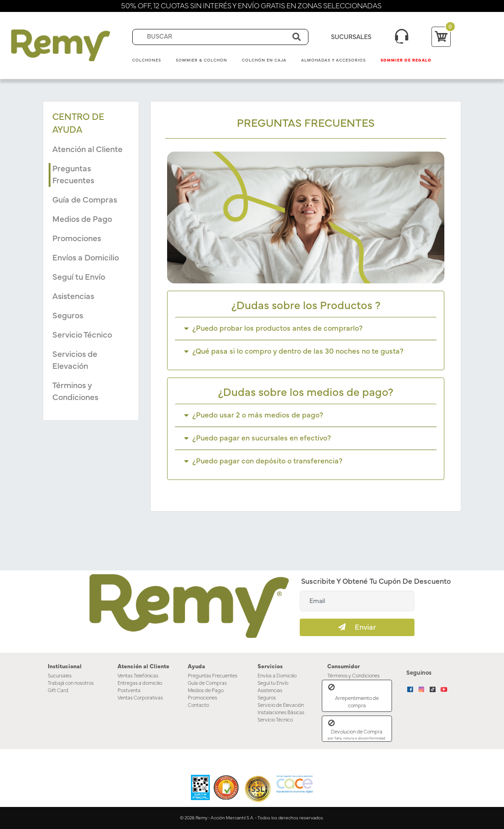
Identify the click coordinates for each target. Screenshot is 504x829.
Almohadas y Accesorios (333, 60)
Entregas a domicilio (140, 683)
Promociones (77, 239)
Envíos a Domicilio (86, 258)
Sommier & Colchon (202, 60)
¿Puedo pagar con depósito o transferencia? (263, 461)
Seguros (68, 316)
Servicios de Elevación (75, 361)
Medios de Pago (82, 220)
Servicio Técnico (82, 335)
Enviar (357, 627)
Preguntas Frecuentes (73, 175)
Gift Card (58, 691)
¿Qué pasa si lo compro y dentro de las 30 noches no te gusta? (294, 351)
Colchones (147, 60)
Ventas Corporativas (140, 698)
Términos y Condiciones (75, 392)
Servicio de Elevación (281, 705)
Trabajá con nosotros (71, 683)
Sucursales (60, 676)
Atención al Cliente (87, 150)
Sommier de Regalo (406, 60)
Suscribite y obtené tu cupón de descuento (376, 581)
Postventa (129, 691)
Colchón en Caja (264, 60)
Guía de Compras (85, 200)
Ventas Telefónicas (138, 676)
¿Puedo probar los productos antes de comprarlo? (273, 328)
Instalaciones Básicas (281, 713)
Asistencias (73, 297)
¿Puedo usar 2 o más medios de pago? (254, 415)
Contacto (198, 705)
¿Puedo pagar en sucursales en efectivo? (258, 438)
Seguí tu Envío (79, 277)
